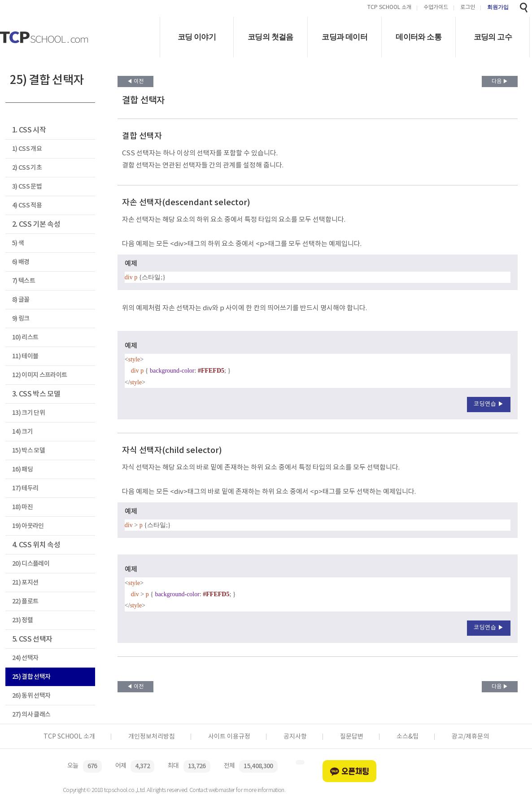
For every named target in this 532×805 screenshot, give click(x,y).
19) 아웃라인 (28, 526)
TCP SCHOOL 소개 (389, 8)
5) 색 (18, 243)
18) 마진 (22, 507)
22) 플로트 (25, 601)
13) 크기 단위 (28, 413)
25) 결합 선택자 (31, 677)
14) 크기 (22, 432)
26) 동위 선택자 (31, 696)
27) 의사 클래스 (31, 715)
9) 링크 (21, 319)
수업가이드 (436, 8)
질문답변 (352, 737)
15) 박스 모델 (28, 451)
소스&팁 (408, 737)
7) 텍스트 (24, 281)
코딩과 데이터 (344, 37)
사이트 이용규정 (229, 737)
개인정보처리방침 (152, 737)
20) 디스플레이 (31, 564)
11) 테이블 (25, 356)
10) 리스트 (25, 337)
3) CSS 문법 (27, 187)
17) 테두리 (25, 488)
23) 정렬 (22, 620)
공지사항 (295, 737)
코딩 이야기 (197, 37)
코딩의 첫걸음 (270, 37)
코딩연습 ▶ (489, 404)
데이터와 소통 (419, 37)
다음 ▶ (500, 81)
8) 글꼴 (21, 300)
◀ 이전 (135, 81)
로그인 (468, 8)
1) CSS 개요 (27, 149)
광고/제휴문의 (470, 737)
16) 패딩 (22, 469)
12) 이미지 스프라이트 (39, 375)
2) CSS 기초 (27, 168)
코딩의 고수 (493, 37)
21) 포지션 (25, 583)
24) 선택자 (25, 658)
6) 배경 (21, 262)
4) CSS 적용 (27, 205)
